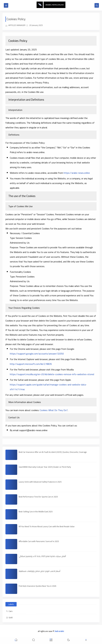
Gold (11, 617)
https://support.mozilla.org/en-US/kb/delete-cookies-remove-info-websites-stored (52, 374)
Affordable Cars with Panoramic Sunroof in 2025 (39, 541)
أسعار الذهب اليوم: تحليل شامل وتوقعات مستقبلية (39, 571)
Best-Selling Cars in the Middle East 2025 (36, 512)
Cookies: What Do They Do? (54, 410)
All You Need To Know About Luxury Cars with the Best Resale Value (47, 526)
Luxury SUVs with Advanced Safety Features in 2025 (40, 482)
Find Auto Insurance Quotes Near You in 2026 (37, 586)
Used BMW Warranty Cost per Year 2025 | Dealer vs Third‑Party (45, 467)
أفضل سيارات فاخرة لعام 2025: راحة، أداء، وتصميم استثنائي (42, 556)
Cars (11, 611)
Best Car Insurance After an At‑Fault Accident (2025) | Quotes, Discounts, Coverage (53, 452)
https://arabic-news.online (77, 173)
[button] (16, 640)
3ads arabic (59, 631)
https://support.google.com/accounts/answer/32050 (37, 354)
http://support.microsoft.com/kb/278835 (31, 364)
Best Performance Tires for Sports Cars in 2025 (38, 497)
